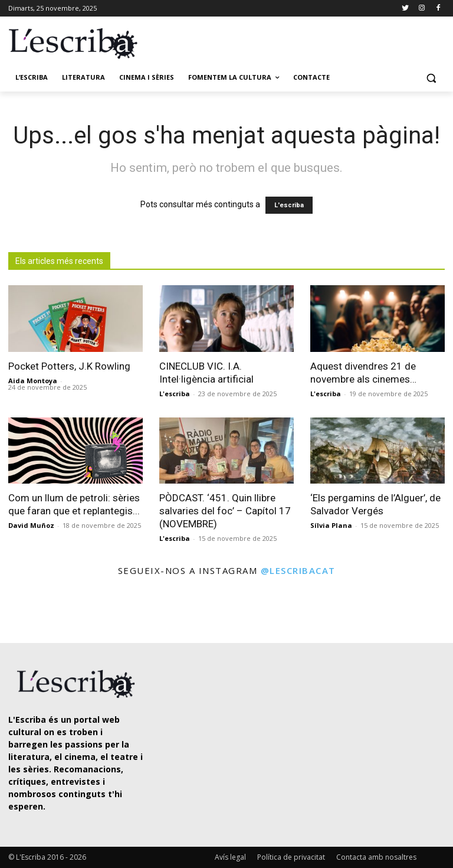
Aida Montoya (33, 381)
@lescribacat (298, 570)
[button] (431, 78)
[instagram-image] (26, 611)
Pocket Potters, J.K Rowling (69, 366)
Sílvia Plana (331, 525)
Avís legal (230, 857)
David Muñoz (31, 525)
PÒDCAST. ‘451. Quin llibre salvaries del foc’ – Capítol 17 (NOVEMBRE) (225, 511)
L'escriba (289, 205)
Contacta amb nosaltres (376, 857)
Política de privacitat (291, 857)
